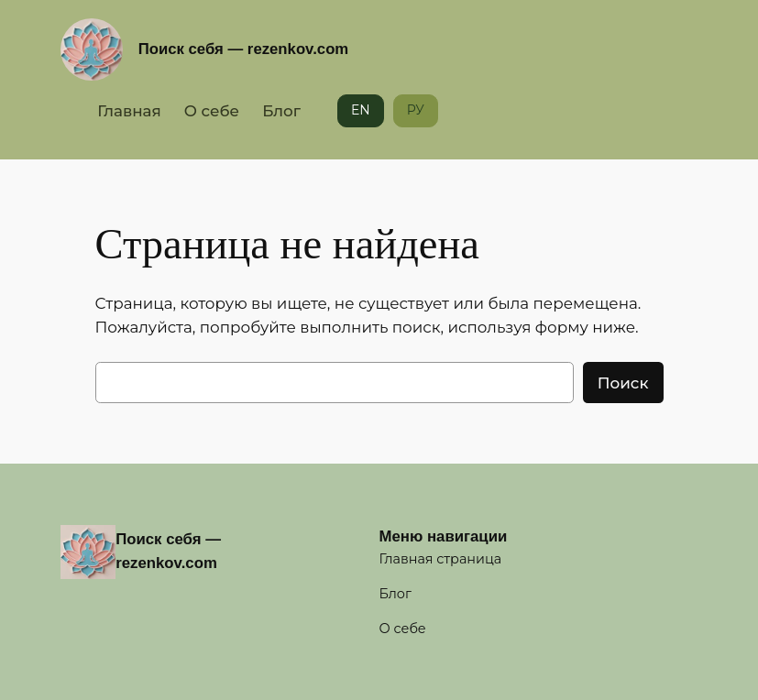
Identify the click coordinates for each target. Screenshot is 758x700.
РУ (416, 110)
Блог (281, 111)
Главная (129, 111)
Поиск (623, 383)
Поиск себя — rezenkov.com (244, 49)
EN (361, 110)
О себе (212, 111)
